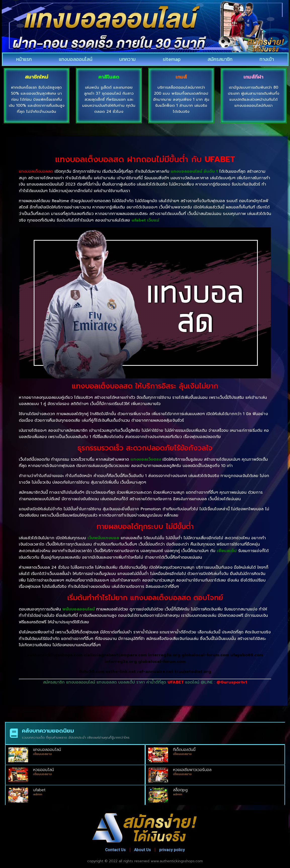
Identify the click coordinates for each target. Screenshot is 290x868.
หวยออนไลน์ (44, 770)
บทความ (127, 59)
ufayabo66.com (247, 655)
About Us (143, 850)
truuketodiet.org (193, 672)
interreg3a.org (164, 655)
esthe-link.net (121, 672)
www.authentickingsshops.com (177, 861)
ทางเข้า (267, 59)
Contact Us (113, 850)
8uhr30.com (92, 672)
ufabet (39, 790)
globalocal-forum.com (205, 655)
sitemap (172, 59)
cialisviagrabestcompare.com (115, 655)
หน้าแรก (24, 59)
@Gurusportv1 (232, 682)
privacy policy (175, 850)
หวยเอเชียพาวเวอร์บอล (192, 770)
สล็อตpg (180, 790)
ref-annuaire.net (155, 672)
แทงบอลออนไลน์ (76, 59)
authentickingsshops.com (55, 655)
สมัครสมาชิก (220, 59)
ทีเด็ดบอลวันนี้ (184, 750)
